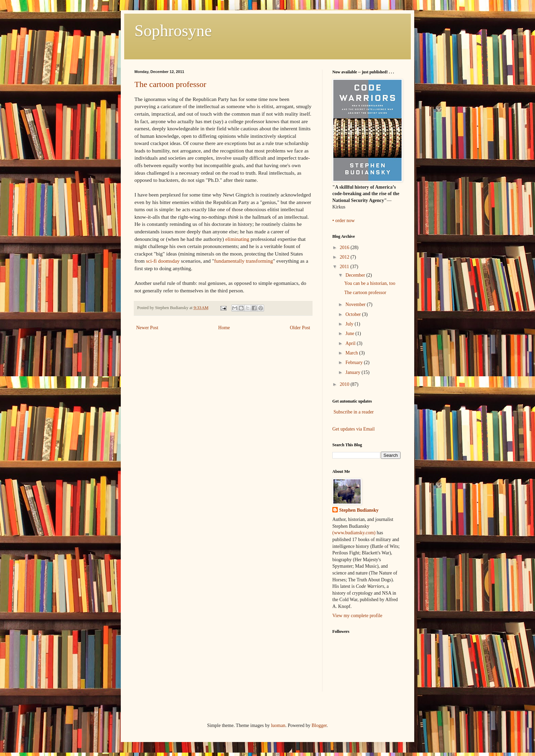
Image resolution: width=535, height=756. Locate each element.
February (355, 362)
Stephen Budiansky (359, 510)
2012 (345, 257)
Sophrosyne (173, 31)
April (351, 343)
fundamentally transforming (244, 261)
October (354, 314)
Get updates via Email (353, 429)
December (356, 275)
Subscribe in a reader (354, 412)
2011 (345, 267)
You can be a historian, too (370, 283)
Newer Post (147, 328)
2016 (345, 248)
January (353, 372)
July (350, 324)
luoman (278, 725)
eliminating (237, 239)
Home (224, 328)
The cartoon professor (170, 84)
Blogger (319, 725)
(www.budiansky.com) (355, 533)
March (352, 353)
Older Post (300, 328)
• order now (344, 221)
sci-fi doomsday (163, 261)
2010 (345, 384)
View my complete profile (357, 616)
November (356, 304)
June (350, 333)
